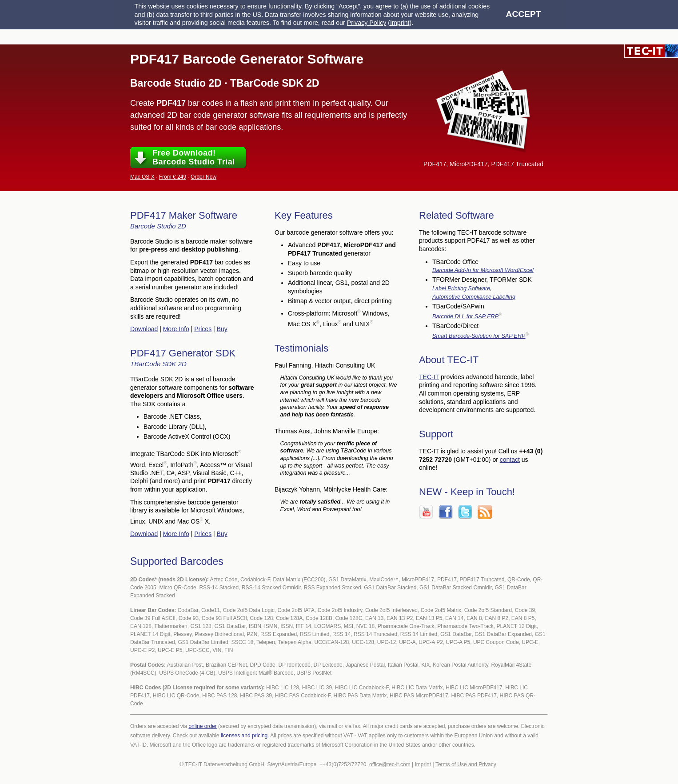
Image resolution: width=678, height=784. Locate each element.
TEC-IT (429, 377)
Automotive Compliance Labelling (474, 297)
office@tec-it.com (390, 764)
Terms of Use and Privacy (466, 764)
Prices (203, 329)
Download (144, 329)
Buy (222, 329)
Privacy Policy (367, 23)
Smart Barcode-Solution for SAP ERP (479, 336)
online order (202, 726)
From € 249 (173, 177)
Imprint (400, 23)
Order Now (203, 177)
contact (510, 460)
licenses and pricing (244, 736)
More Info (176, 329)
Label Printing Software (461, 288)
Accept (524, 14)
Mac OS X (142, 177)
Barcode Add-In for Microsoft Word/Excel (483, 270)
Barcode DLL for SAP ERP (465, 316)
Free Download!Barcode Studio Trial (194, 157)
